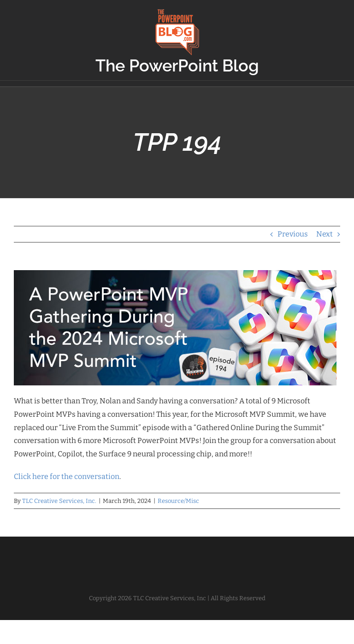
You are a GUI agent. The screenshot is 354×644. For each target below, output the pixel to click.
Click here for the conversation (67, 476)
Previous (293, 234)
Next (324, 234)
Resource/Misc (178, 501)
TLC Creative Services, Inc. (59, 501)
